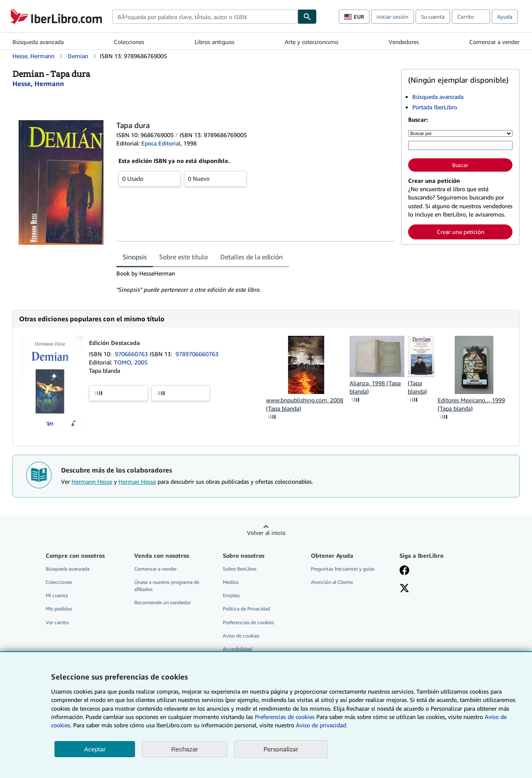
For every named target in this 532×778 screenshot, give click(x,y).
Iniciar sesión (393, 17)
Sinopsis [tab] (135, 257)
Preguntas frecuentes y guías (343, 569)
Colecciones (129, 42)
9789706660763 (197, 354)
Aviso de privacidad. (322, 725)
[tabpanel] (255, 282)
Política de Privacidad (246, 609)
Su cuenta (433, 17)
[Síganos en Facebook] (404, 571)
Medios (231, 582)
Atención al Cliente (332, 582)
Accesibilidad (237, 649)
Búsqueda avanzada (38, 42)
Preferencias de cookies (285, 717)
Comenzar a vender (494, 42)
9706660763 (132, 354)
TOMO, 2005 (131, 362)
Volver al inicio (266, 533)
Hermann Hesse (92, 481)
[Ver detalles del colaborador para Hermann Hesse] (38, 84)
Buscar (460, 165)
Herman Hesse (137, 481)
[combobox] (205, 17)
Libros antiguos (214, 42)
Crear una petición (461, 232)
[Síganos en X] (404, 589)
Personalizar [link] (281, 749)
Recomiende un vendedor (163, 602)
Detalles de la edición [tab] (251, 257)
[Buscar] (307, 17)
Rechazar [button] (185, 749)
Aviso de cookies (241, 636)
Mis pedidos (59, 609)
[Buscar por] (460, 133)
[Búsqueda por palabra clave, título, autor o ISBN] (460, 145)
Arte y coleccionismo (312, 42)
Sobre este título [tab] (183, 257)
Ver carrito (57, 622)
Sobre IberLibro (240, 569)
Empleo (231, 595)
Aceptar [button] (95, 749)
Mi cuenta (57, 595)
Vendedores (404, 42)
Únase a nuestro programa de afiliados (167, 586)
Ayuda (505, 17)
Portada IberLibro (435, 107)
